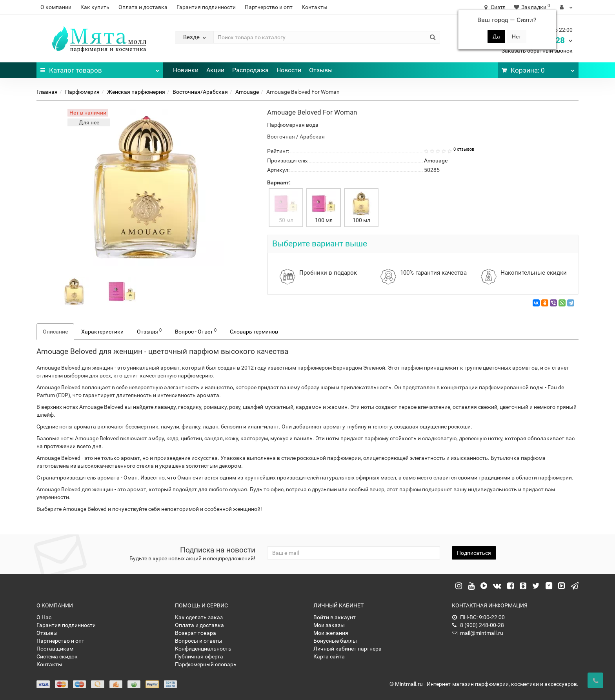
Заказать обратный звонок (537, 51)
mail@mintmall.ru (478, 633)
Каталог (100, 68)
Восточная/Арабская (200, 92)
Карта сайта (329, 656)
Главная (47, 92)
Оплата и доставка (143, 7)
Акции (215, 70)
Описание (55, 332)
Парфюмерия (82, 92)
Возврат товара (196, 633)
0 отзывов (464, 149)
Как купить (95, 7)
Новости (289, 70)
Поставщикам (55, 649)
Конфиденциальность (203, 649)
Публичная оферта (199, 656)
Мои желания (331, 633)
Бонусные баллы (335, 641)
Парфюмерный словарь (206, 664)
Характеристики (102, 332)
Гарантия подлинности (206, 7)
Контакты (315, 7)
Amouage (247, 92)
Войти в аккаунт (335, 617)
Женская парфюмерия (136, 92)
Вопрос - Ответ (196, 331)
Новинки (186, 70)
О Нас (44, 617)
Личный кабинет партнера (348, 649)
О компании (56, 7)
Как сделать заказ (199, 617)
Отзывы (321, 70)
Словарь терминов (254, 332)
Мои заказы (329, 625)
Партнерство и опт (269, 7)
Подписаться (474, 553)
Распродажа (250, 70)
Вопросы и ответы (199, 641)
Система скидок (57, 656)
